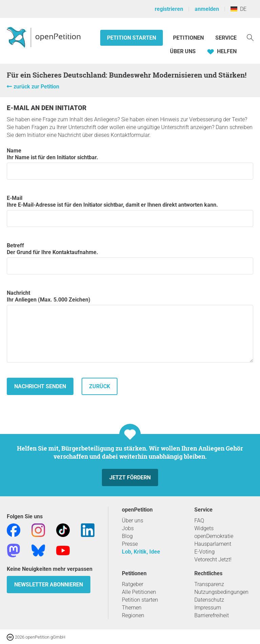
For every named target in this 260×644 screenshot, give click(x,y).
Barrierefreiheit (212, 615)
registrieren (169, 9)
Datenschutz (209, 600)
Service (226, 38)
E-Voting (204, 552)
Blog (127, 536)
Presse (130, 544)
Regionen (133, 615)
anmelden (207, 9)
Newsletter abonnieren (49, 585)
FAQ (199, 521)
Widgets (204, 528)
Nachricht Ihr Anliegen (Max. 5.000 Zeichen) (130, 326)
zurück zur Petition (36, 87)
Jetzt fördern (130, 477)
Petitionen (189, 38)
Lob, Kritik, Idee (141, 552)
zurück (100, 386)
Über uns (133, 521)
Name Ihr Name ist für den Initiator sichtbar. (130, 163)
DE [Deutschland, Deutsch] (239, 9)
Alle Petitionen (139, 592)
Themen (132, 608)
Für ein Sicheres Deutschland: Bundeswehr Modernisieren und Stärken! (127, 75)
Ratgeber (133, 584)
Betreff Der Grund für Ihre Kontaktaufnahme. (130, 258)
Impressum (208, 608)
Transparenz (209, 584)
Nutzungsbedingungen (221, 592)
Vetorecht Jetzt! (213, 559)
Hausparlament (213, 544)
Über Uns (183, 51)
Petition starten (132, 38)
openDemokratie (214, 536)
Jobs (128, 528)
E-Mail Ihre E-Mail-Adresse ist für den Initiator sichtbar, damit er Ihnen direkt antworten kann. (130, 211)
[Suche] (250, 37)
